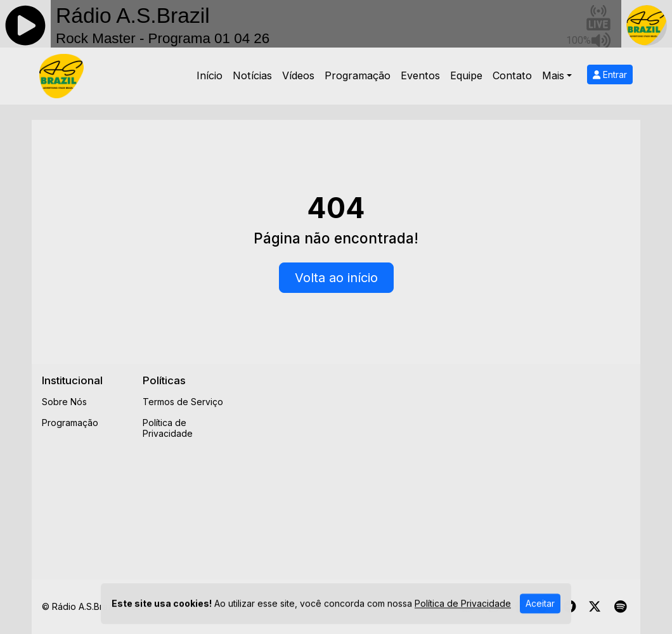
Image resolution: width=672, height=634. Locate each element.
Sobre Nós (64, 402)
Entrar (610, 74)
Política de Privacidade (168, 428)
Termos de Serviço (183, 402)
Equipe (466, 75)
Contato (512, 75)
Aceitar (540, 611)
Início (210, 75)
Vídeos (298, 75)
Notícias (252, 75)
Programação (358, 75)
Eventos (420, 75)
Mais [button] (553, 75)
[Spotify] (620, 607)
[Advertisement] (457, 463)
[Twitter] (595, 607)
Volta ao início (336, 278)
